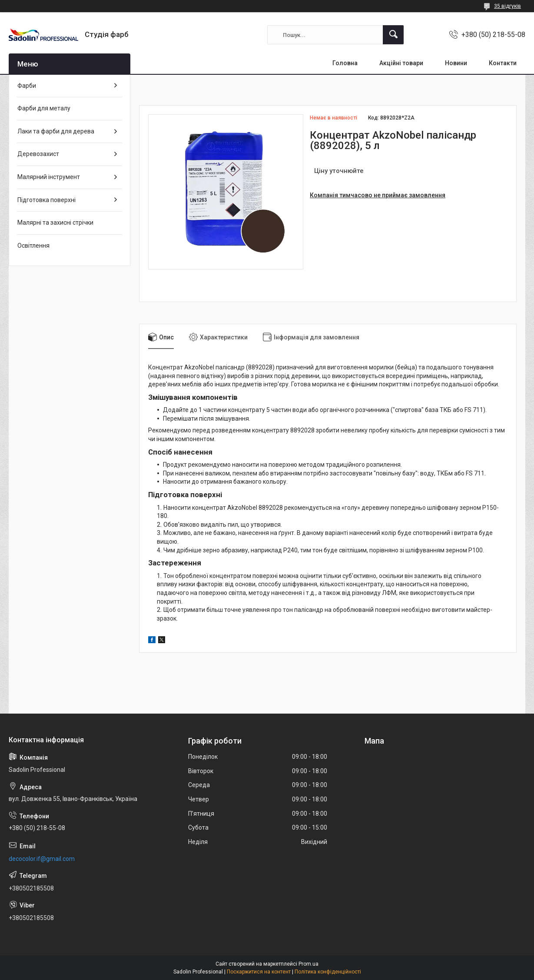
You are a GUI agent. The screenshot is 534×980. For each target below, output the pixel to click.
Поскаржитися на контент (259, 972)
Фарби (27, 86)
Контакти (503, 63)
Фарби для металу (44, 108)
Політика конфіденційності (328, 972)
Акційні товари (401, 63)
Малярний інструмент (49, 177)
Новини (456, 63)
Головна (345, 63)
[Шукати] (393, 35)
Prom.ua (308, 964)
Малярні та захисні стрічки (55, 223)
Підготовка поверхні (46, 200)
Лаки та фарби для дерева (56, 131)
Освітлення (33, 246)
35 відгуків (507, 6)
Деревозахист (38, 154)
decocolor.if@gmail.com (42, 859)
